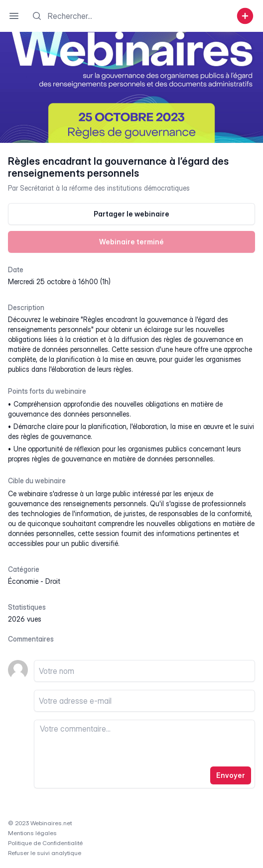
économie (23, 581)
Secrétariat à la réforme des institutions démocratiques (105, 188)
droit (53, 581)
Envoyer (231, 775)
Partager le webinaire (131, 214)
